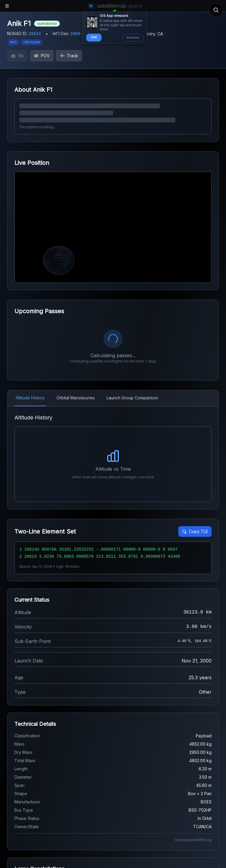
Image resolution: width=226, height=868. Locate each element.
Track (69, 56)
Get (94, 37)
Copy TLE (195, 531)
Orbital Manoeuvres (76, 398)
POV (42, 56)
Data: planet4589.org (193, 840)
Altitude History (30, 398)
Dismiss (133, 37)
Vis (17, 56)
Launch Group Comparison (132, 398)
